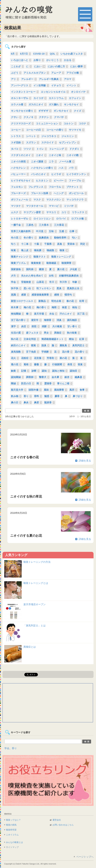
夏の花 (62, 269)
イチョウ (58, 85)
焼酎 (46, 326)
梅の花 (29, 307)
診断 (36, 371)
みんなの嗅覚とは (14, 842)
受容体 (73, 244)
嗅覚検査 (38, 263)
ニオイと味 (57, 155)
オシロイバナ (80, 92)
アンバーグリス (21, 85)
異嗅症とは (30, 647)
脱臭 (45, 345)
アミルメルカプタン (36, 73)
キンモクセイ (73, 104)
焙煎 (36, 326)
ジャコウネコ (50, 136)
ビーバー (60, 181)
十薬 (38, 244)
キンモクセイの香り (24, 111)
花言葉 (39, 358)
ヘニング (60, 193)
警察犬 (44, 377)
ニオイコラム (12, 835)
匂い (76, 238)
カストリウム (58, 98)
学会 (15, 282)
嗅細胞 (52, 250)
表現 (71, 364)
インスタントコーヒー (25, 92)
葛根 (28, 364)
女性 (53, 276)
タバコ (16, 149)
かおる (69, 60)
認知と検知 (60, 371)
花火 (15, 358)
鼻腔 (38, 402)
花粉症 (26, 358)
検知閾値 (17, 314)
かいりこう (54, 60)
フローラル (57, 187)
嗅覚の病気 (11, 825)
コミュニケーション (49, 123)
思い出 (29, 288)
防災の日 (28, 383)
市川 (53, 282)
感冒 (25, 295)
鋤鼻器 (80, 377)
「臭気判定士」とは (35, 625)
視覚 (82, 364)
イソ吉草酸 (41, 85)
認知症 (75, 371)
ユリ (66, 212)
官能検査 (28, 282)
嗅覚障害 (68, 263)
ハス (63, 168)
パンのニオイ (40, 174)
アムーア (58, 73)
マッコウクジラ (77, 200)
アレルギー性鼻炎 (50, 79)
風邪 (73, 390)
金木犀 (57, 377)
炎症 (25, 326)
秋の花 (16, 339)
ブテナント (74, 187)
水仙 (53, 314)
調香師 (31, 377)
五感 (63, 231)
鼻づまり (79, 396)
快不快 (16, 288)
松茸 (83, 301)
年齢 (76, 282)
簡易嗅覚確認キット (54, 339)
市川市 (65, 282)
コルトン (70, 123)
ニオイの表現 (20, 162)
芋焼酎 (47, 352)
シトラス (17, 136)
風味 (48, 390)
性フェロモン (45, 288)
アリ (15, 79)
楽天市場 (41, 314)
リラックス (80, 212)
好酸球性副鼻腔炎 (70, 276)
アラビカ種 (74, 73)
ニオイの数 (74, 155)
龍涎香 (49, 402)
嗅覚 (64, 250)
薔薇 (38, 364)
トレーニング (58, 149)
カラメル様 (19, 104)
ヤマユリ (53, 212)
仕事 (73, 231)
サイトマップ (12, 847)
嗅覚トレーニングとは (36, 583)
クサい (16, 117)
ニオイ (41, 155)
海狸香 (49, 320)
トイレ (42, 149)
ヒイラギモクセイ (22, 181)
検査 (66, 307)
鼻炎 (28, 402)
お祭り (39, 60)
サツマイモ (77, 130)
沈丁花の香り (20, 320)
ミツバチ (70, 206)
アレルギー (29, 79)
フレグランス (38, 187)
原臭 (61, 244)
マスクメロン (55, 200)
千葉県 (49, 244)
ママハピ (55, 206)
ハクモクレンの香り (44, 168)
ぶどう (16, 73)
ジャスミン (69, 136)
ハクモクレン (20, 168)
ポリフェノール (21, 200)
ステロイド (49, 142)
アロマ (69, 79)
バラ (73, 168)
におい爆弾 (78, 66)
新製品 (44, 301)
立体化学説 (31, 339)
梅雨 (56, 307)
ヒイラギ (58, 174)
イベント (73, 85)
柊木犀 (16, 307)
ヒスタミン (44, 181)
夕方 (15, 276)
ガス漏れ (55, 104)
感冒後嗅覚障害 (42, 295)
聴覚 (35, 345)
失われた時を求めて (34, 276)
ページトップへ (85, 857)
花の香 (67, 352)
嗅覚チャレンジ (21, 257)
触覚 (15, 371)
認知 (46, 371)
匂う (15, 244)
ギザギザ (45, 111)
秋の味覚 (73, 333)
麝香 (59, 396)
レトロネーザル (21, 219)
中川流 (41, 231)
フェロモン (19, 187)
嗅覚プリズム (20, 263)
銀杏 (69, 377)
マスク (39, 200)
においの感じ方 (58, 66)
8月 (14, 54)
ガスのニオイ (38, 104)
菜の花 (65, 358)
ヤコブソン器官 (34, 212)
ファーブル (77, 181)
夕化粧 (75, 269)
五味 (53, 231)
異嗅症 (59, 333)
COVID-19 (40, 54)
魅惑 (48, 396)
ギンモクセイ (63, 111)
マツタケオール (36, 206)
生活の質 (17, 333)
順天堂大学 (19, 390)
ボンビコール (78, 193)
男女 (48, 333)
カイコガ (40, 98)
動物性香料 (62, 238)
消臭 (61, 320)
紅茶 (83, 339)
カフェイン (77, 98)
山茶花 (42, 282)
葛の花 (16, 364)
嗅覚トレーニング (63, 257)
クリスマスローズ (22, 123)
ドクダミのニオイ (22, 155)
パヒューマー (20, 174)
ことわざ (17, 66)
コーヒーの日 (35, 130)
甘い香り (74, 326)
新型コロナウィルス (24, 301)
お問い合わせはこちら (63, 825)
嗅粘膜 (39, 250)
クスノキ (30, 117)
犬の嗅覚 (59, 326)
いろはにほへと (21, 60)
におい (40, 66)
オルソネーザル (21, 98)
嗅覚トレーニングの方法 (37, 562)
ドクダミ (76, 149)
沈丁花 (82, 314)
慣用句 (70, 295)
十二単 (26, 244)
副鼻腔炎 (45, 238)
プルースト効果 (41, 193)
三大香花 (61, 225)
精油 (73, 339)
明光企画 (58, 301)
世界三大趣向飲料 (22, 231)
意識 (15, 295)
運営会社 (57, 820)
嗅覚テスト (41, 257)
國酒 (43, 269)
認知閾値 (17, 377)
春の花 (72, 301)
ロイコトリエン (44, 219)
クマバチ (61, 117)
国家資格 (17, 269)
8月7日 (25, 54)
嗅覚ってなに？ (13, 820)
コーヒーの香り (57, 130)
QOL (54, 54)
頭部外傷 (35, 390)
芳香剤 (52, 358)
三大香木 (45, 225)
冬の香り (30, 238)
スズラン (33, 142)
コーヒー (17, 130)
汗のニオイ (67, 314)
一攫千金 (17, 225)
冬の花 (16, 238)
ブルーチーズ (20, 193)
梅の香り (43, 307)
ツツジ (29, 149)
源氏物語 (73, 320)
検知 (76, 307)
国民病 (31, 269)
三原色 (31, 225)
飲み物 (16, 396)
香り (28, 396)
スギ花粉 (17, 142)
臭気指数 (17, 352)
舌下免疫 (33, 352)
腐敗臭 (65, 345)
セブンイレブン (69, 142)
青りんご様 (65, 383)
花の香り (81, 352)
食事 (84, 390)
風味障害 (61, 390)
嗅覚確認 (53, 263)
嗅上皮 (26, 250)
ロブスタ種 (79, 219)
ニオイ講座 (39, 162)
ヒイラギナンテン (78, 174)
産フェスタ (34, 333)
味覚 (15, 250)
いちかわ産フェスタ (73, 54)
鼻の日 (16, 402)
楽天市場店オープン (35, 604)
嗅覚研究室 (11, 830)
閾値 (15, 383)
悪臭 (61, 288)
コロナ (84, 123)
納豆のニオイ (20, 345)
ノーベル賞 (67, 162)
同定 (84, 244)
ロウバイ (63, 219)
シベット (33, 136)
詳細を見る (85, 461)
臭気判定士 (80, 345)
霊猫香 (49, 383)
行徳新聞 (59, 364)
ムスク (16, 212)
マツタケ (17, 206)
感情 (58, 295)
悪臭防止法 (75, 288)
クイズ (79, 111)
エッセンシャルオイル (55, 92)
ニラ (53, 162)
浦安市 (36, 320)
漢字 (15, 326)
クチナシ (45, 117)
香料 (38, 396)
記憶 (25, 371)
